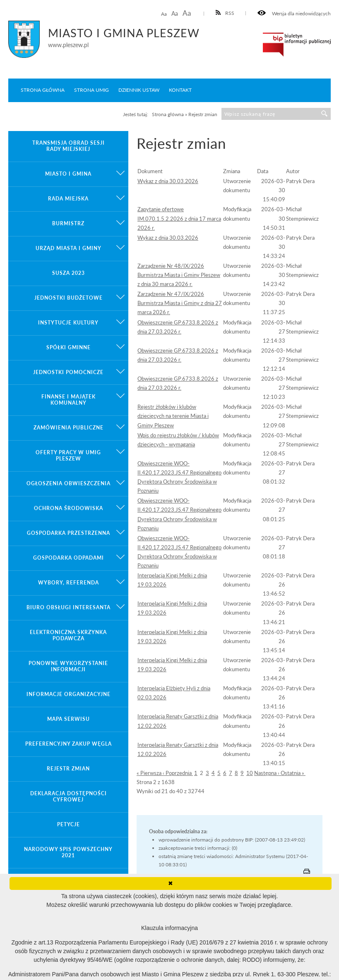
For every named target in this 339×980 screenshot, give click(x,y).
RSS (225, 13)
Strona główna (43, 90)
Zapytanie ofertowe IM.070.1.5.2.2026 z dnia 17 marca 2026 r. (179, 218)
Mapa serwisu (69, 719)
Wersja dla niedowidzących (294, 13)
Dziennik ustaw (139, 90)
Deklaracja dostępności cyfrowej (69, 796)
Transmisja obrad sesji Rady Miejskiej (69, 146)
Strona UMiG (91, 90)
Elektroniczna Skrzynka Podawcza (68, 635)
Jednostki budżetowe (69, 298)
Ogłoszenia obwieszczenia (69, 483)
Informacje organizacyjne (69, 694)
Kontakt (180, 90)
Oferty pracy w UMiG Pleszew (68, 455)
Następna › (267, 773)
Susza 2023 (69, 273)
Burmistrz (68, 223)
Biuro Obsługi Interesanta (69, 607)
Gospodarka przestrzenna (69, 533)
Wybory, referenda (69, 583)
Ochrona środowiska (69, 508)
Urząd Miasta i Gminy (69, 248)
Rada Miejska (68, 199)
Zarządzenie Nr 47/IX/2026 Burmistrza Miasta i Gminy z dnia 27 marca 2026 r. (180, 303)
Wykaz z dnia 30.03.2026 (168, 181)
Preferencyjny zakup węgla (69, 744)
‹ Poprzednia (178, 773)
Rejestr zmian (68, 769)
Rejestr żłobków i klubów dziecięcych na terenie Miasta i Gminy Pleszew (173, 416)
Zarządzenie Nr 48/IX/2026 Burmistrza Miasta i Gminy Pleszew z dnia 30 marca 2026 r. (179, 275)
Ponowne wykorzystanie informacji (68, 666)
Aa (164, 14)
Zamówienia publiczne (69, 428)
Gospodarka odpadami (69, 558)
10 (250, 773)
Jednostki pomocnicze (68, 372)
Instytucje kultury (68, 323)
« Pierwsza (150, 773)
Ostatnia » (293, 773)
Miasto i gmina (68, 174)
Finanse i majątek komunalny (69, 400)
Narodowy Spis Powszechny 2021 (68, 852)
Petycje (69, 824)
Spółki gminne (69, 347)
